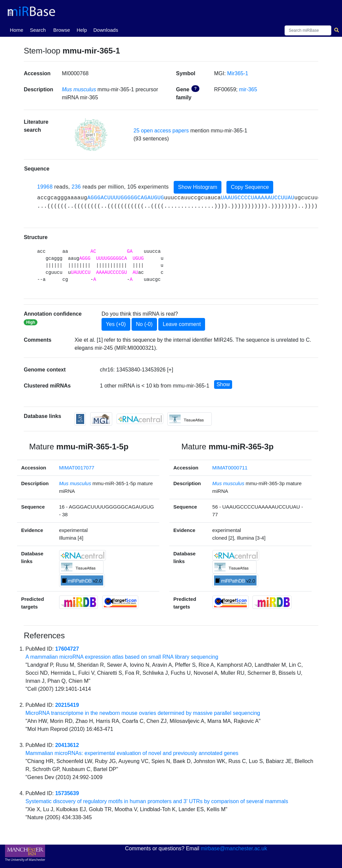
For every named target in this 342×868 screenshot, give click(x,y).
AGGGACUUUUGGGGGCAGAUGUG (126, 198)
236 (76, 187)
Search (38, 30)
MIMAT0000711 (230, 468)
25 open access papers (161, 131)
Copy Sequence (250, 187)
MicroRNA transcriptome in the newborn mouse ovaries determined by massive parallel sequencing (143, 713)
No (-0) (144, 324)
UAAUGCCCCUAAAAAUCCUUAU (258, 198)
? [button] (195, 89)
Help (82, 30)
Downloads (106, 30)
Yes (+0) (116, 324)
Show (223, 384)
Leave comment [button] (182, 324)
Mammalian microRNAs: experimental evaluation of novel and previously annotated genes (132, 753)
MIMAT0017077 (77, 468)
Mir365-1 (238, 73)
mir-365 (248, 89)
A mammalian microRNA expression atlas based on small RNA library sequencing (122, 657)
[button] (91, 135)
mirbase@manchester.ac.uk (234, 848)
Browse (61, 30)
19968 (45, 187)
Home (18, 29)
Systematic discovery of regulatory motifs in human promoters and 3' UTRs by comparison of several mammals (157, 801)
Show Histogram (198, 187)
